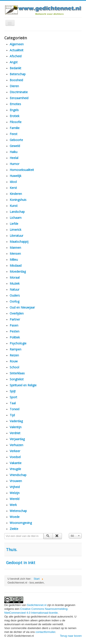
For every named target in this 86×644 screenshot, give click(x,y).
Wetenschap (18, 511)
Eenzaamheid (19, 98)
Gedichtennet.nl (37, 605)
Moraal (15, 277)
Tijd (12, 415)
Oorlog (15, 301)
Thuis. (12, 550)
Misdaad (16, 265)
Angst (14, 62)
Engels (14, 110)
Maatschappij (19, 242)
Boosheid (16, 80)
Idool (13, 182)
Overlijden (17, 313)
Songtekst (17, 379)
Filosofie (16, 122)
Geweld (15, 146)
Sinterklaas (17, 373)
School (14, 367)
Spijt (13, 391)
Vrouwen (16, 481)
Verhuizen (16, 445)
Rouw (14, 361)
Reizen (14, 355)
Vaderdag (16, 421)
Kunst (14, 206)
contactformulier (45, 632)
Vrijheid (15, 487)
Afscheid (16, 56)
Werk (13, 505)
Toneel (15, 409)
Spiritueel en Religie (23, 385)
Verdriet (15, 433)
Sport (13, 397)
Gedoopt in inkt (21, 563)
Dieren (14, 86)
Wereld (15, 499)
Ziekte (14, 529)
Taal (13, 403)
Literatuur (16, 236)
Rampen (15, 349)
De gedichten (13, 605)
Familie (15, 128)
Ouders (15, 295)
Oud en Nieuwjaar (22, 307)
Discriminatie (19, 92)
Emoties (15, 104)
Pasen (14, 325)
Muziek (15, 283)
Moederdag (18, 271)
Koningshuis (18, 200)
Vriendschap (18, 475)
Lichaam (16, 218)
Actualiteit (17, 50)
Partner (15, 319)
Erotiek (15, 116)
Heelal (14, 158)
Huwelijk (15, 176)
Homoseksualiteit (22, 170)
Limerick (15, 230)
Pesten (15, 331)
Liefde (14, 224)
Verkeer (15, 451)
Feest (14, 134)
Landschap (17, 212)
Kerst (13, 188)
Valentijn (16, 427)
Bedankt (15, 68)
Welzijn (15, 493)
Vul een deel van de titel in (4, 533)
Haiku (14, 152)
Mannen (15, 248)
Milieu (14, 260)
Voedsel (15, 457)
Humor (15, 164)
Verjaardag (17, 439)
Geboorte (16, 140)
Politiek (15, 337)
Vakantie (16, 463)
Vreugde (15, 469)
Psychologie (18, 343)
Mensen (15, 254)
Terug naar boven (71, 636)
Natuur (15, 289)
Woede (15, 517)
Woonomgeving (21, 523)
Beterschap (18, 74)
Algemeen (17, 44)
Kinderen (16, 194)
